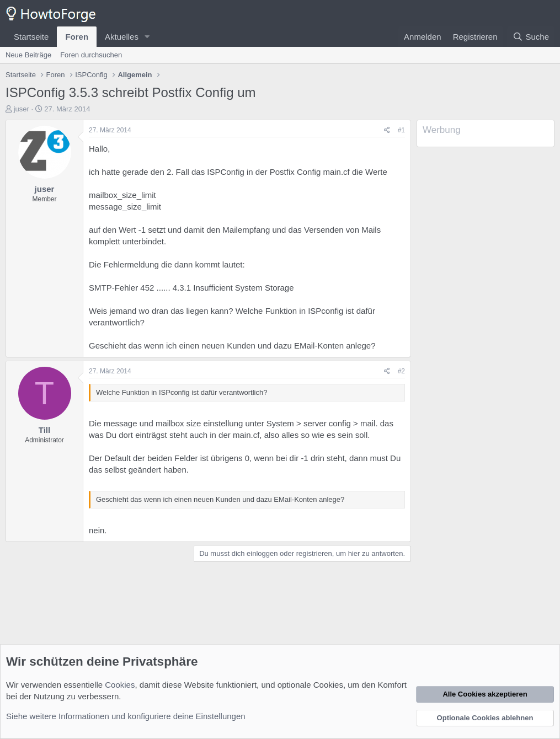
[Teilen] (387, 130)
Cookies (120, 685)
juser (22, 109)
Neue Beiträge (28, 55)
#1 (401, 130)
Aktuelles (122, 37)
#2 (401, 371)
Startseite (31, 37)
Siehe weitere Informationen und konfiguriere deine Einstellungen (126, 716)
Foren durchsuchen (91, 55)
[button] (147, 37)
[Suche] (531, 37)
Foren (77, 37)
